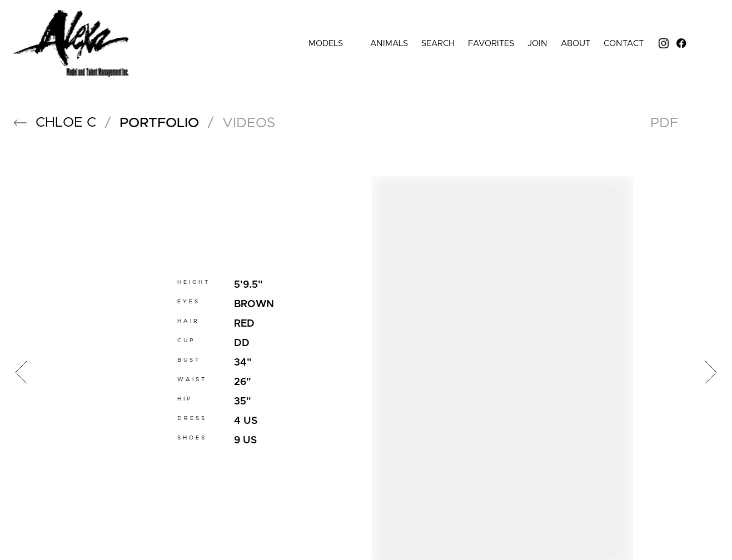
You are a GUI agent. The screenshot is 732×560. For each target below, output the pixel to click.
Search (438, 44)
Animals (389, 44)
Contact (624, 44)
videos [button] (249, 123)
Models (333, 44)
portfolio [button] (159, 123)
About (576, 44)
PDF (664, 123)
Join (537, 44)
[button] (20, 123)
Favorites (491, 44)
